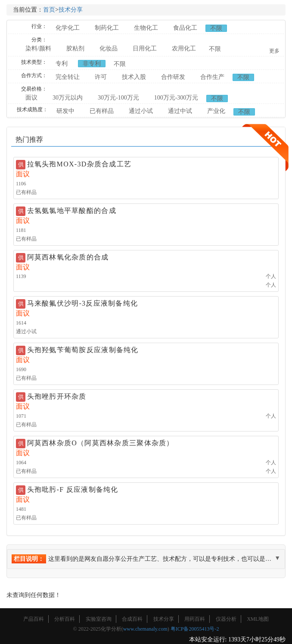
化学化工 (68, 28)
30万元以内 (68, 98)
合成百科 (132, 619)
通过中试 (180, 111)
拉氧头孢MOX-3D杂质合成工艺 (79, 164)
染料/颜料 (38, 48)
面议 (31, 98)
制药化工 (107, 28)
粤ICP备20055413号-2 (195, 629)
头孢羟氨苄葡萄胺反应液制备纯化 (83, 350)
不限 (216, 28)
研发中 (65, 111)
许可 (101, 77)
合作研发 (173, 77)
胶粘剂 (75, 48)
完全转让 (68, 77)
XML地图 (258, 619)
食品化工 (185, 28)
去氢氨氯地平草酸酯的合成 (72, 211)
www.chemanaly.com (145, 629)
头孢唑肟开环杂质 (57, 396)
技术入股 (134, 77)
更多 (274, 51)
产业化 (216, 111)
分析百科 (65, 619)
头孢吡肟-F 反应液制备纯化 (73, 489)
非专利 (92, 64)
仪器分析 (226, 619)
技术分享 (71, 10)
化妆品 (109, 48)
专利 (62, 64)
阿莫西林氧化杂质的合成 (68, 257)
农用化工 (184, 48)
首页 (49, 10)
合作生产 (212, 77)
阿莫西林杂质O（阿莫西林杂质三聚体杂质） (101, 443)
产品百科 (34, 619)
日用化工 (145, 48)
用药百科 (195, 619)
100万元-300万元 (176, 98)
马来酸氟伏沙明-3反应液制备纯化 (83, 303)
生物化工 (146, 28)
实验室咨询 (99, 619)
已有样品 (102, 111)
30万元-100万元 (118, 98)
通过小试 (141, 111)
